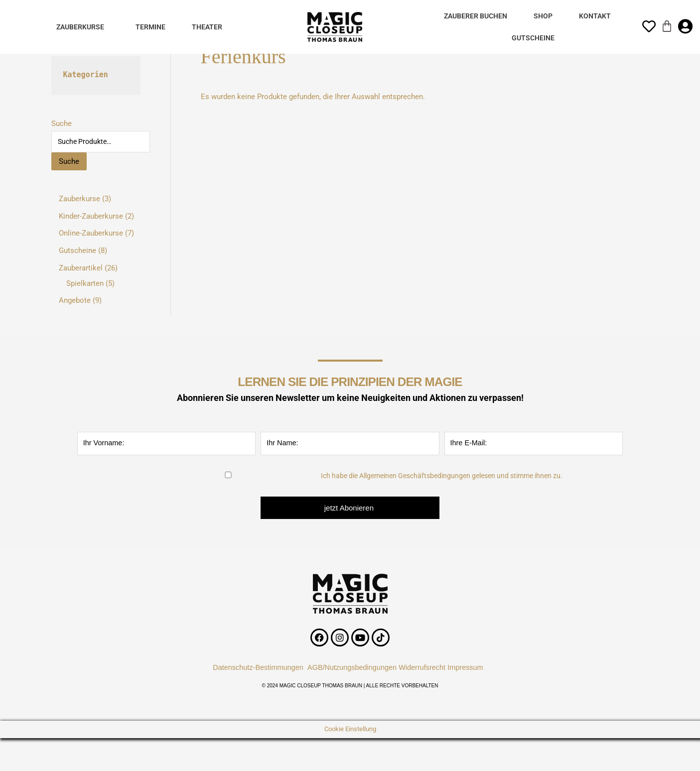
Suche (62, 124)
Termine (150, 27)
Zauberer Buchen (476, 16)
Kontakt (595, 16)
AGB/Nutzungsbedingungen (352, 665)
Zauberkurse (80, 27)
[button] (83, 27)
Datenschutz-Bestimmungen (255, 665)
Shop (543, 16)
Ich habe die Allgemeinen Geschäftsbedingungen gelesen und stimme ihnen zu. (442, 474)
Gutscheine (533, 38)
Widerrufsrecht (424, 665)
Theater (207, 27)
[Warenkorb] (667, 26)
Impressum (472, 665)
